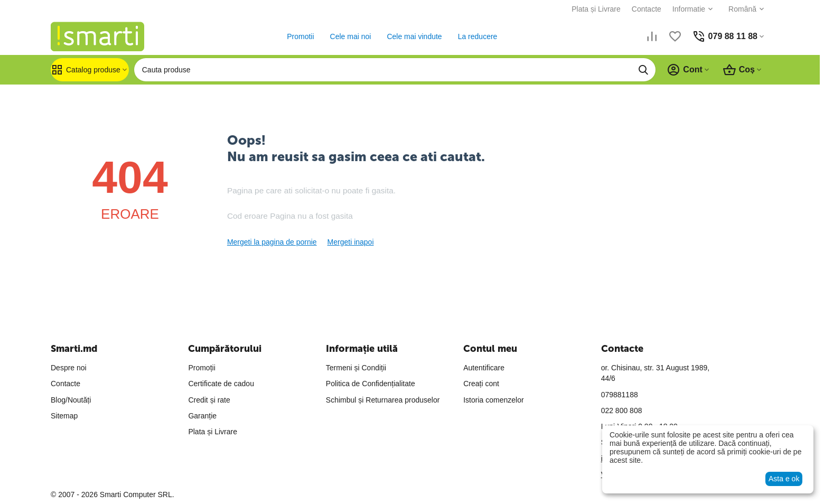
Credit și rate (209, 400)
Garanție (202, 416)
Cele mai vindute (414, 36)
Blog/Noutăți (71, 400)
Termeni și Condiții (356, 368)
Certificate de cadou (221, 384)
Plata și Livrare (596, 9)
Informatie (689, 9)
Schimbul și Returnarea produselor (383, 400)
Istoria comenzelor (493, 400)
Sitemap (64, 416)
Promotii (300, 36)
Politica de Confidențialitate (371, 384)
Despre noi (69, 368)
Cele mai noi (351, 36)
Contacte (647, 9)
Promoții (202, 368)
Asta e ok (784, 479)
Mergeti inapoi (351, 242)
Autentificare (484, 368)
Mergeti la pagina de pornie (272, 242)
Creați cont (481, 384)
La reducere (478, 36)
